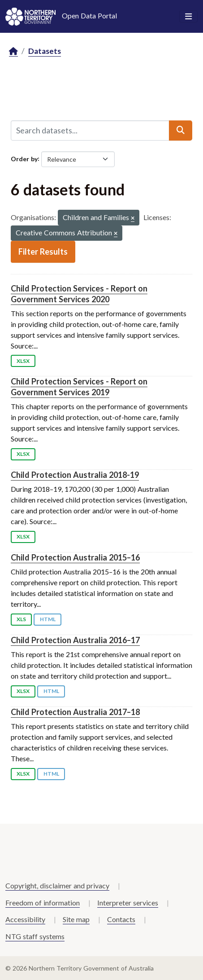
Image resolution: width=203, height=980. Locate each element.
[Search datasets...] (90, 130)
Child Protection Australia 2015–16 (75, 557)
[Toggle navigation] (188, 17)
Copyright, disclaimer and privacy (57, 885)
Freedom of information (43, 903)
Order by (24, 158)
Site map (76, 919)
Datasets (45, 51)
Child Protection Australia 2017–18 (75, 712)
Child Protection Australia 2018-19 (75, 475)
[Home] (13, 51)
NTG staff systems (35, 936)
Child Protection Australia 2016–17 (75, 640)
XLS (21, 619)
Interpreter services (128, 903)
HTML (48, 619)
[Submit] (181, 130)
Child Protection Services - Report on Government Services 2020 (79, 294)
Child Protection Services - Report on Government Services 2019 (79, 386)
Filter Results (43, 252)
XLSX (23, 361)
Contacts (121, 919)
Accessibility (25, 919)
